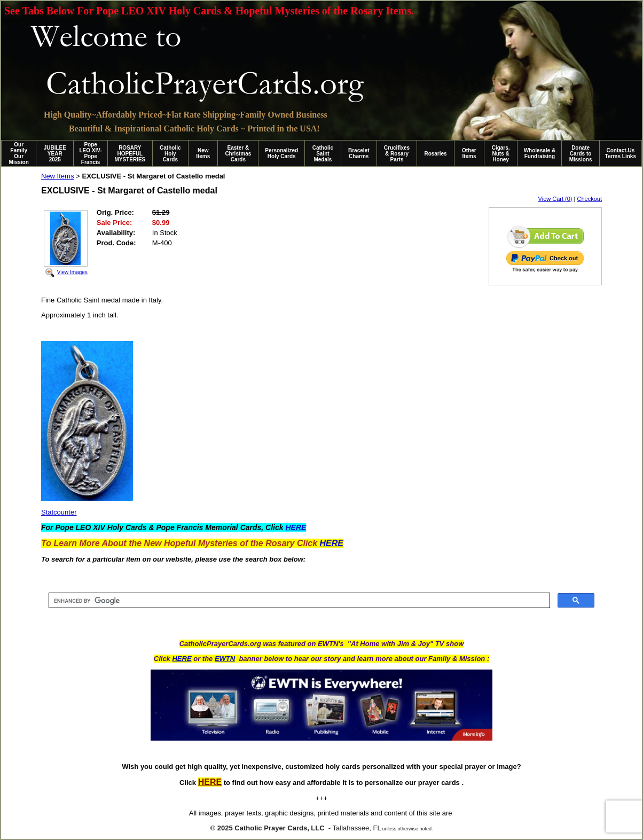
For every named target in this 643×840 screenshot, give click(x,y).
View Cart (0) (555, 199)
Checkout (590, 199)
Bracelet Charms (359, 153)
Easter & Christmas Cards (238, 154)
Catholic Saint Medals (323, 154)
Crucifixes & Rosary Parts (397, 154)
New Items (203, 153)
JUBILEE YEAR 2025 (55, 154)
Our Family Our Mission (19, 153)
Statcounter (59, 512)
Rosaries (435, 154)
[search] (298, 601)
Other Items (469, 153)
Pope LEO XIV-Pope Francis (90, 153)
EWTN (225, 659)
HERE (182, 659)
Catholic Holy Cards (170, 154)
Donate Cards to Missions (581, 154)
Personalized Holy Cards (281, 153)
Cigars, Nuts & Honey (501, 154)
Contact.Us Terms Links (621, 153)
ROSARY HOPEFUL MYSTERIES (130, 154)
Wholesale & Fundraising (540, 153)
